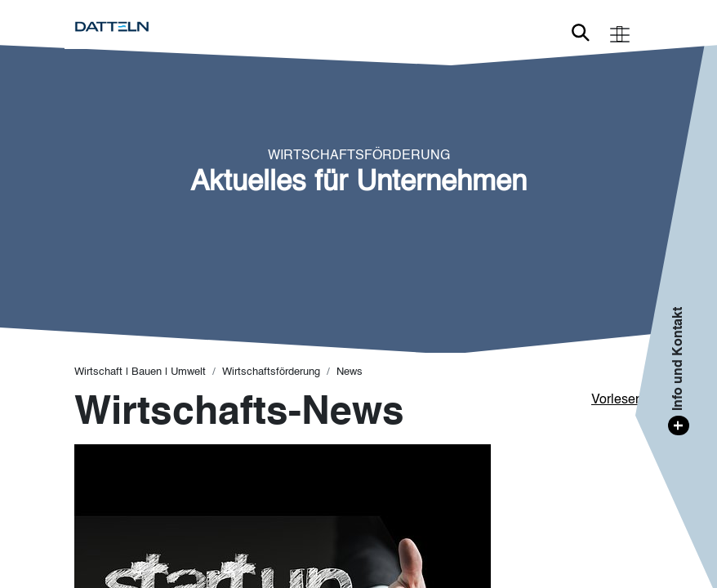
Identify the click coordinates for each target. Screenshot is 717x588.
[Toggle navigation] (620, 33)
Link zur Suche (581, 33)
